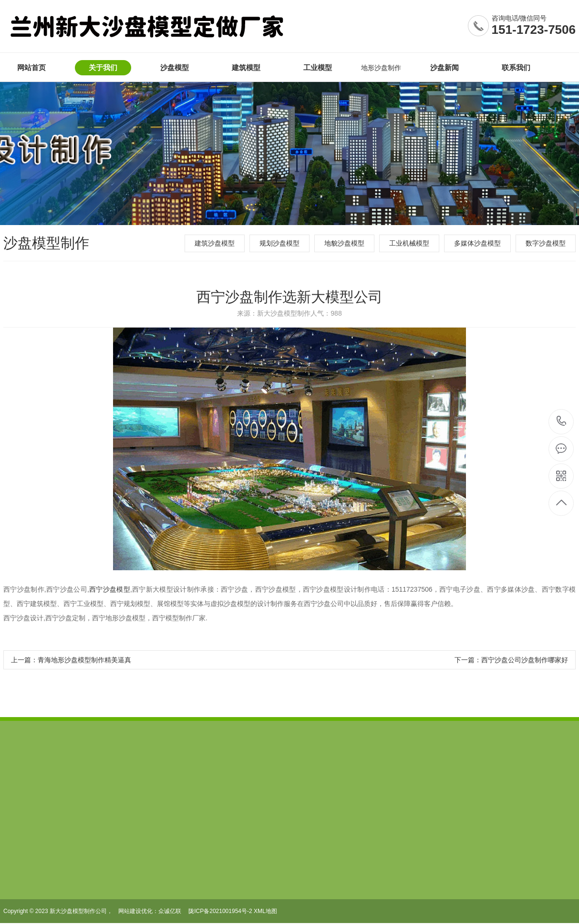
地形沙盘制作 (381, 68)
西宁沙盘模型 (110, 589)
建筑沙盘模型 (215, 243)
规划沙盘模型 (279, 243)
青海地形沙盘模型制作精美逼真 (84, 660)
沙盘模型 (175, 67)
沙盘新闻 (445, 67)
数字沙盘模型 (546, 243)
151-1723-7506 (534, 30)
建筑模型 (246, 67)
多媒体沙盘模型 (477, 243)
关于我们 (103, 67)
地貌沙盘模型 (344, 243)
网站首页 (31, 67)
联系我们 (516, 67)
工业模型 (318, 67)
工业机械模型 (409, 243)
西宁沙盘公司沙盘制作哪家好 (525, 660)
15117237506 (562, 421)
